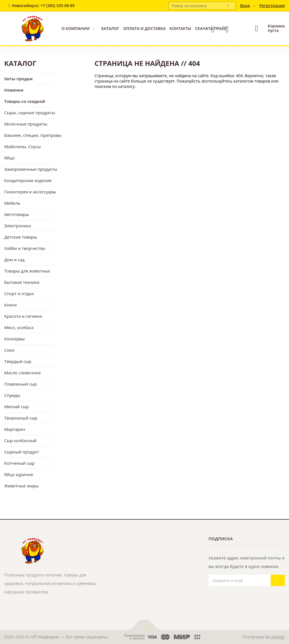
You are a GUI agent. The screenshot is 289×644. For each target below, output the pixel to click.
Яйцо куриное (19, 474)
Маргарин (15, 429)
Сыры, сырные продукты (30, 113)
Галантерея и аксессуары (30, 192)
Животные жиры (21, 486)
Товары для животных (27, 271)
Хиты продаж (18, 79)
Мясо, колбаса (19, 327)
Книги (10, 305)
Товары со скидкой (25, 101)
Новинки (14, 90)
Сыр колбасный (20, 440)
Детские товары (21, 237)
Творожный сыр (21, 418)
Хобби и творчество (25, 248)
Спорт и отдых (19, 293)
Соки (9, 350)
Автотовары (17, 214)
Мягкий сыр (17, 407)
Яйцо (9, 158)
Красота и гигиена (23, 316)
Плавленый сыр (21, 384)
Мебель (12, 203)
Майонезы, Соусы (23, 146)
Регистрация (272, 6)
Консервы (15, 339)
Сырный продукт (22, 452)
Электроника (18, 226)
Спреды (12, 395)
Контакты (180, 28)
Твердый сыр (18, 361)
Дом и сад (14, 260)
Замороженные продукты (31, 169)
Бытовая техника (22, 282)
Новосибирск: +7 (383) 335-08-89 (43, 6)
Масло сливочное (23, 373)
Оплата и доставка (144, 28)
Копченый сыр (19, 463)
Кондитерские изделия (28, 180)
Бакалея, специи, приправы (33, 135)
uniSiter (278, 637)
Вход (245, 6)
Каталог (110, 28)
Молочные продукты (26, 124)
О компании (76, 28)
